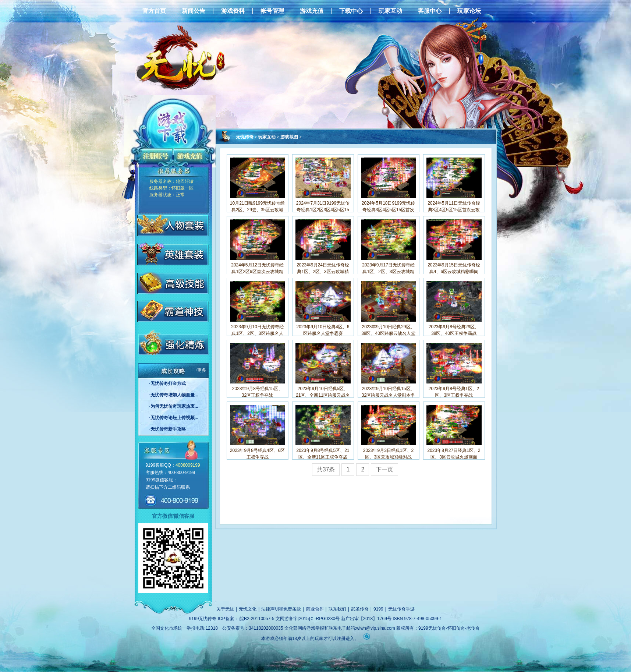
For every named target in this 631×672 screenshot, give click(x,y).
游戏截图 (289, 137)
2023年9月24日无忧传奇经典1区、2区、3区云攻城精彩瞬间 (323, 272)
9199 (378, 609)
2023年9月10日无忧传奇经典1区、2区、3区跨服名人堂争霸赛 (257, 333)
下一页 (384, 469)
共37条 (326, 469)
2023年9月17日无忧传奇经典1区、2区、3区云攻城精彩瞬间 (388, 272)
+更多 (200, 370)
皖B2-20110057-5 (257, 619)
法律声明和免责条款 (281, 609)
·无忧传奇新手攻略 (168, 429)
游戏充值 (312, 11)
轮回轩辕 (185, 181)
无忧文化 (248, 609)
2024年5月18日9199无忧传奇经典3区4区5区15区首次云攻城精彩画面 (388, 210)
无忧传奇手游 (401, 609)
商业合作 (315, 609)
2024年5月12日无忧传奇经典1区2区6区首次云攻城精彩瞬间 (257, 272)
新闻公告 (194, 11)
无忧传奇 (245, 137)
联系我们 (337, 609)
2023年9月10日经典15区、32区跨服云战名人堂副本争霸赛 (388, 395)
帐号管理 (272, 11)
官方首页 (154, 11)
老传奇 (473, 628)
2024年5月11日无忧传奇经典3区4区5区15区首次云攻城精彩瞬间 (454, 210)
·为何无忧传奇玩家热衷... (174, 406)
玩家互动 (390, 11)
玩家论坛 (469, 11)
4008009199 (188, 465)
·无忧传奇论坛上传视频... (174, 418)
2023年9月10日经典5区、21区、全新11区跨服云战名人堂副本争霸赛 (323, 395)
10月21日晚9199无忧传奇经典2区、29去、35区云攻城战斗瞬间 (257, 210)
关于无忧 (225, 609)
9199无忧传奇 (203, 619)
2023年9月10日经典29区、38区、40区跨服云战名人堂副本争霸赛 (388, 333)
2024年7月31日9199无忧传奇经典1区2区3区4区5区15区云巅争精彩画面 (323, 210)
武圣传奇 (360, 609)
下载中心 (351, 11)
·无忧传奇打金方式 (168, 383)
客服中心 (430, 11)
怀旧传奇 (456, 628)
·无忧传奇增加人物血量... (174, 395)
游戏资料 (233, 11)
